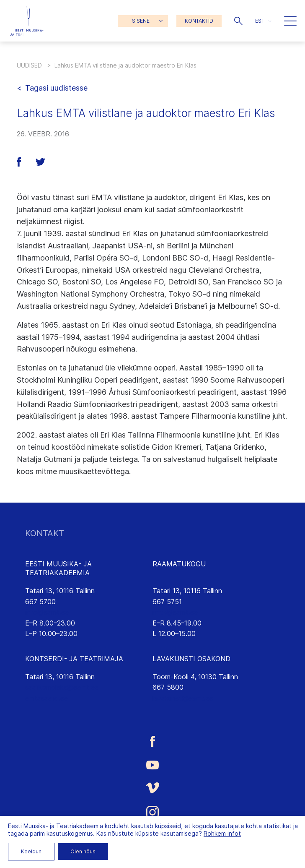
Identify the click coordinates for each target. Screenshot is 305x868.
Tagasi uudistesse (56, 88)
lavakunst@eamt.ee (183, 698)
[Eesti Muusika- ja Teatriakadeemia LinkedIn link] (152, 837)
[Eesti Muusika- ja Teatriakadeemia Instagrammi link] (152, 812)
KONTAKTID (199, 21)
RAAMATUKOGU (179, 564)
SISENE (141, 21)
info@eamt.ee (47, 612)
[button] (238, 21)
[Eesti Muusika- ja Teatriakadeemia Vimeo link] (152, 788)
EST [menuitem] (260, 21)
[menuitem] (263, 21)
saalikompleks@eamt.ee (62, 687)
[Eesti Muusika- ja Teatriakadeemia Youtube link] (152, 764)
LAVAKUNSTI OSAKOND (191, 659)
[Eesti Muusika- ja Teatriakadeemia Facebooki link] (152, 742)
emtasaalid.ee (47, 698)
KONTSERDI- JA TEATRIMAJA (74, 659)
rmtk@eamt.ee (175, 612)
